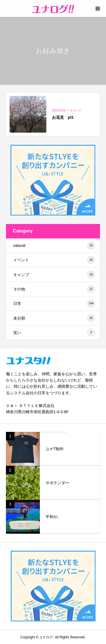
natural (54, 245)
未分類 (54, 318)
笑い (54, 333)
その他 (54, 289)
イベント (54, 260)
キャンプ (54, 275)
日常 (54, 303)
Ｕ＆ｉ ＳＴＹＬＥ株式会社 (30, 406)
